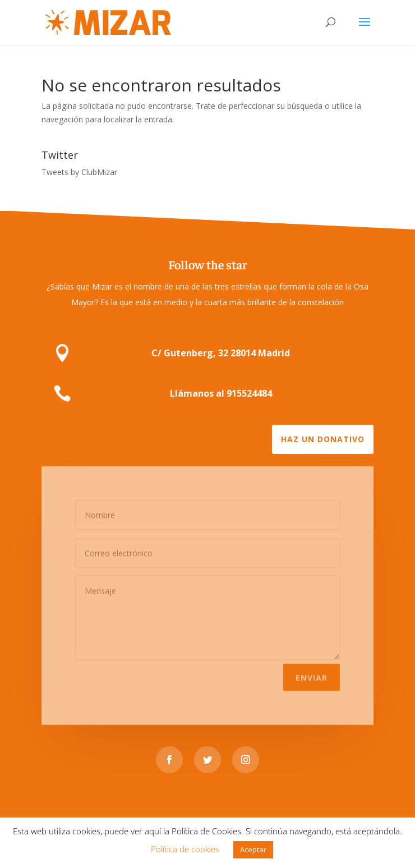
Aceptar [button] (253, 849)
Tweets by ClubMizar (79, 172)
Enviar (312, 674)
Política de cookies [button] (185, 849)
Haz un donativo (323, 439)
